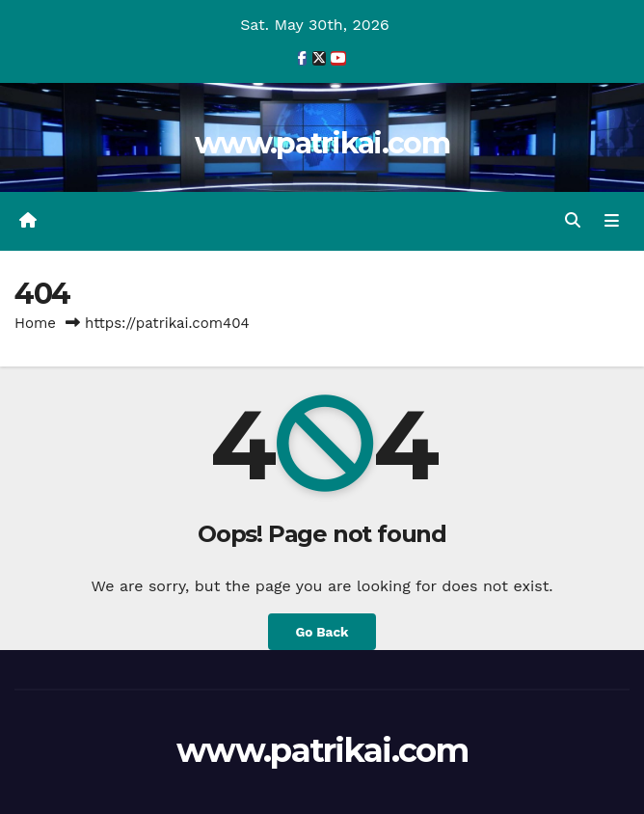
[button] (573, 220)
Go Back (322, 632)
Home (35, 323)
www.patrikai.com (322, 143)
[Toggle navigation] (612, 221)
